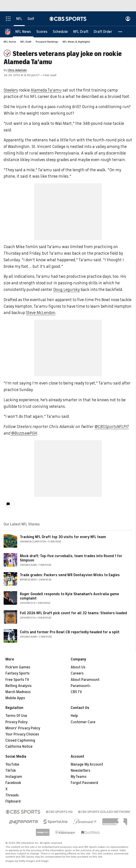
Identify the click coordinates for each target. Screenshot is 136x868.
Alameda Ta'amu (46, 90)
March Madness (18, 692)
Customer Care (83, 722)
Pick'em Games (18, 667)
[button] (120, 32)
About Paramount (85, 680)
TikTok (11, 771)
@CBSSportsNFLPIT (112, 427)
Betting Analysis (19, 686)
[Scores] (42, 32)
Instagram (14, 777)
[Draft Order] (103, 32)
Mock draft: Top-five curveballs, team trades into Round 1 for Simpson (71, 558)
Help (74, 716)
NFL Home (10, 42)
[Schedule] (60, 32)
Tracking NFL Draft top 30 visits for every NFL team (63, 537)
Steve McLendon (41, 313)
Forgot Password (84, 783)
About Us (78, 667)
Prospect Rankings (47, 42)
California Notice (19, 747)
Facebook (13, 783)
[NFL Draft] (81, 32)
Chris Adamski (17, 70)
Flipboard (13, 801)
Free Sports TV (17, 680)
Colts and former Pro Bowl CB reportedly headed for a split (70, 632)
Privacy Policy (16, 722)
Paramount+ (81, 686)
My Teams (79, 777)
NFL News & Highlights (76, 42)
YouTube (12, 764)
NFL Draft (26, 42)
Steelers (11, 90)
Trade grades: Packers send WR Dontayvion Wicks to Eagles (70, 575)
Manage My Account (87, 764)
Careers (77, 673)
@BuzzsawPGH (24, 433)
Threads (12, 795)
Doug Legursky (67, 290)
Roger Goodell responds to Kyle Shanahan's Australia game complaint (69, 596)
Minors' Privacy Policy (23, 728)
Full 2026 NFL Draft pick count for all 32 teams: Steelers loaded (73, 613)
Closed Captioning (20, 740)
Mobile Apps (15, 698)
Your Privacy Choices (22, 734)
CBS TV (76, 692)
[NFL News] (23, 32)
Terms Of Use (16, 716)
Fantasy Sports (18, 673)
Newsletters (81, 771)
